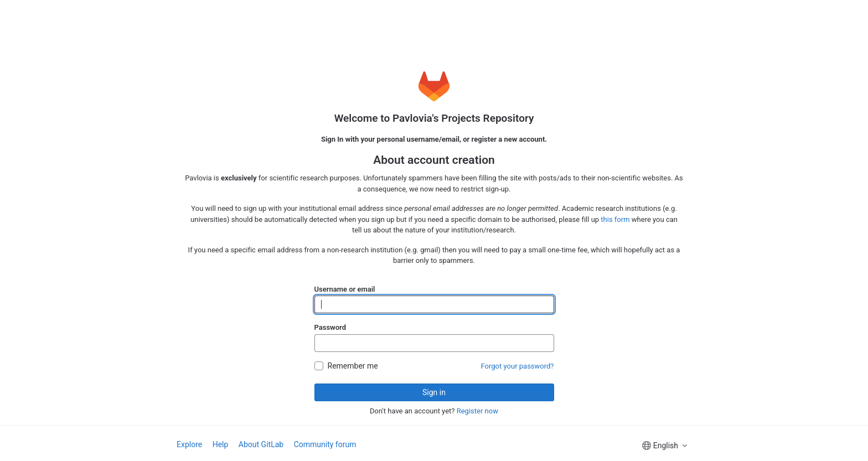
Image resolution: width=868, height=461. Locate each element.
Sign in (434, 392)
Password (330, 327)
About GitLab (261, 444)
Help (221, 444)
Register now (477, 411)
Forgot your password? (518, 366)
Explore (189, 444)
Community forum (325, 444)
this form (615, 219)
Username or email (345, 289)
